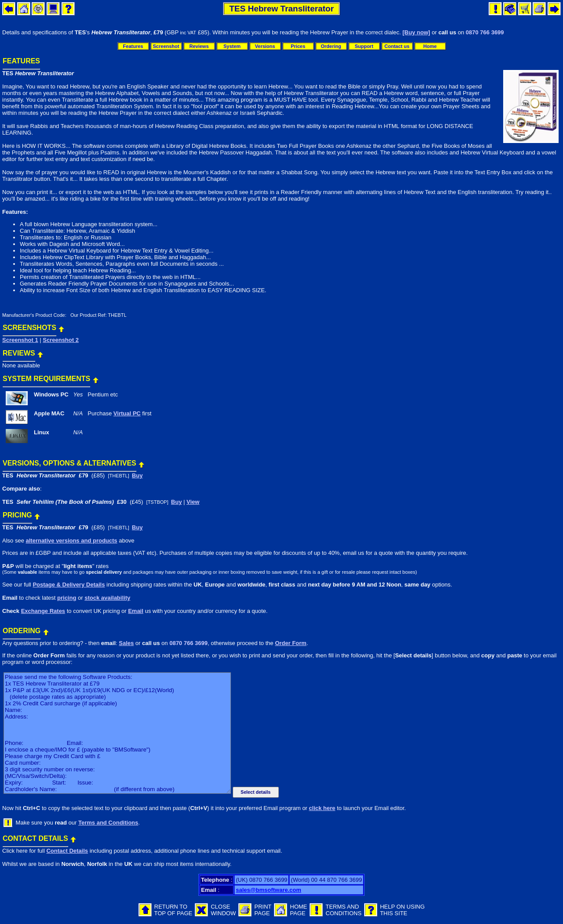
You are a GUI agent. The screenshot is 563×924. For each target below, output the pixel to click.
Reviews (199, 46)
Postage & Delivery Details (69, 585)
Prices (298, 46)
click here (322, 808)
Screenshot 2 (61, 340)
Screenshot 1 (20, 340)
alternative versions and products (71, 541)
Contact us (397, 46)
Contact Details (67, 851)
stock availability (107, 598)
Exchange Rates (43, 611)
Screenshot (166, 46)
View (193, 502)
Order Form (291, 643)
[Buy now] (416, 32)
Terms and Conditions (108, 823)
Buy (137, 475)
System (232, 46)
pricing (67, 598)
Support (364, 46)
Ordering (331, 46)
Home (430, 46)
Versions (265, 46)
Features (133, 46)
